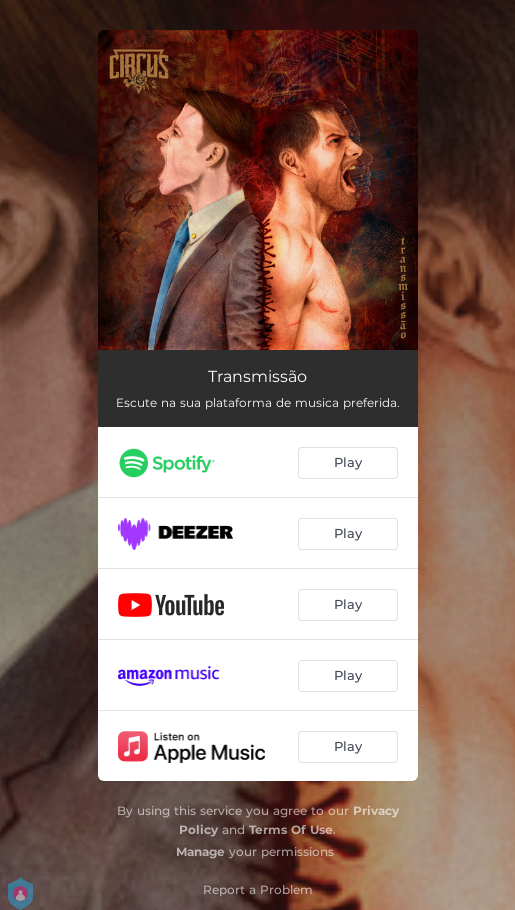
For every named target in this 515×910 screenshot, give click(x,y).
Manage (200, 851)
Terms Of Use (291, 829)
